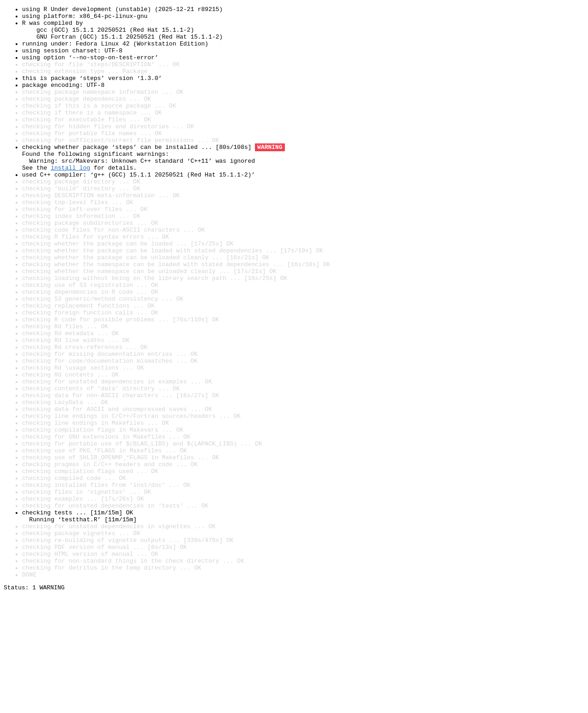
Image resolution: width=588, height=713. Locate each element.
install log (70, 200)
